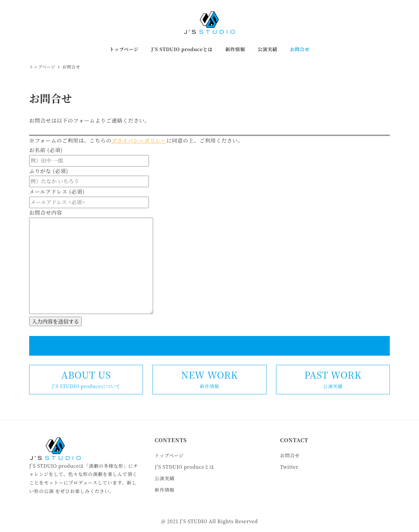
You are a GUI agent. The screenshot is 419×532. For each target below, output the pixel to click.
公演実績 (165, 478)
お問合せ (290, 455)
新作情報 (165, 490)
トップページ (169, 455)
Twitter (289, 467)
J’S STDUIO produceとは (185, 467)
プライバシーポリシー (139, 140)
